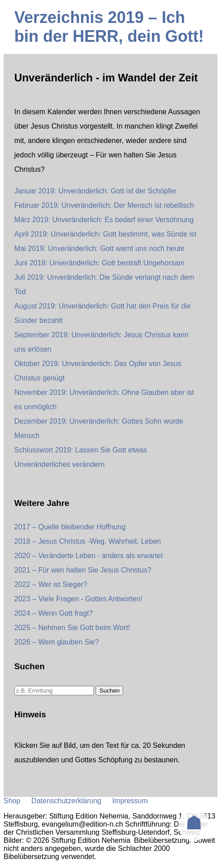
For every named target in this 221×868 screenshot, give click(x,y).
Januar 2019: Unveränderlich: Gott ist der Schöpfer (95, 191)
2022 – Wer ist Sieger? (51, 584)
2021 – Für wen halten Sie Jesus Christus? (83, 570)
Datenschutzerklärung (66, 801)
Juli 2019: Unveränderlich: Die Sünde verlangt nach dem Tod (104, 284)
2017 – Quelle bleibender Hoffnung (70, 527)
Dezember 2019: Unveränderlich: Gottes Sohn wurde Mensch (99, 428)
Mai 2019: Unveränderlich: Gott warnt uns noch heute (99, 248)
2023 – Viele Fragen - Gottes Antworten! (78, 599)
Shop (12, 801)
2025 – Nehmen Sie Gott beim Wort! (72, 628)
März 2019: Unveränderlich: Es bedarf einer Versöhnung (104, 220)
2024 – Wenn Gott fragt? (54, 613)
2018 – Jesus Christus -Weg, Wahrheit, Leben (88, 541)
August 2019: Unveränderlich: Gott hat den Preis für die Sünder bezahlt (103, 313)
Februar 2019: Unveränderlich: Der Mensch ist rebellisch (104, 205)
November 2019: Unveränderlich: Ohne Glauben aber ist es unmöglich (104, 400)
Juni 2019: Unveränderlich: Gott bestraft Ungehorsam (99, 263)
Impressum (130, 801)
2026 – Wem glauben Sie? (57, 642)
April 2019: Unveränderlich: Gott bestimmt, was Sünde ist (106, 234)
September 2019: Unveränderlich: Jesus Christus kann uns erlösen (102, 342)
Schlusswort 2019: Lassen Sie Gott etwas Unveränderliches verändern (81, 457)
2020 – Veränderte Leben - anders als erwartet (89, 556)
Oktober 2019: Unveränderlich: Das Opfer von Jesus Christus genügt (98, 371)
